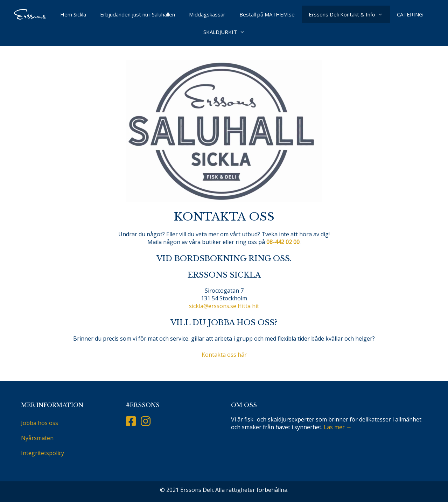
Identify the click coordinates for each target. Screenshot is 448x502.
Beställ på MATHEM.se (267, 14)
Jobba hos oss (40, 423)
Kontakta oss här (224, 355)
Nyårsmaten (37, 438)
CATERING (410, 14)
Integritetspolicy (43, 453)
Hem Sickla (73, 14)
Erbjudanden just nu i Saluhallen (138, 14)
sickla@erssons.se (213, 306)
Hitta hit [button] (248, 306)
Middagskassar (207, 14)
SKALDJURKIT (227, 32)
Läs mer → (338, 427)
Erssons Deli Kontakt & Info (349, 14)
